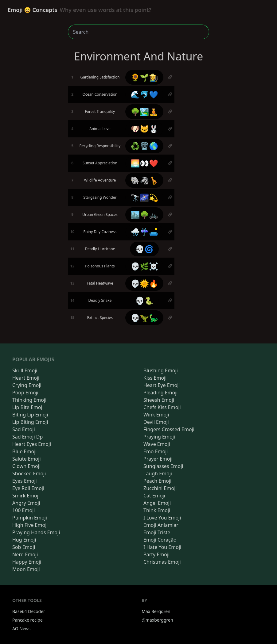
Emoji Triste (157, 532)
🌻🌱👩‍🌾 (144, 77)
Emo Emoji (156, 451)
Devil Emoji (156, 422)
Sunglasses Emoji (163, 466)
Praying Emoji (159, 437)
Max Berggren (156, 611)
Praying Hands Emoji (36, 532)
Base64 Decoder (29, 611)
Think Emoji (157, 510)
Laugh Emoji (158, 473)
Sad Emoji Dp (27, 437)
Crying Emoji (27, 385)
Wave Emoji (157, 444)
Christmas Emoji (162, 562)
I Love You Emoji (162, 518)
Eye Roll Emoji (28, 488)
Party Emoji (156, 554)
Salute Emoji (27, 459)
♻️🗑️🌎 (144, 146)
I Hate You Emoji (162, 547)
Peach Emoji (157, 481)
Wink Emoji (156, 415)
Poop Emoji (25, 393)
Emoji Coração (160, 540)
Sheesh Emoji (159, 400)
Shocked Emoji (29, 473)
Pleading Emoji (160, 393)
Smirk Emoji (26, 496)
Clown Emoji (26, 466)
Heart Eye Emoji (162, 385)
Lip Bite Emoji (28, 407)
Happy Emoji (27, 562)
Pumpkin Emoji (30, 518)
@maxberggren (157, 620)
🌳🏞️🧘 (144, 111)
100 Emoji (23, 510)
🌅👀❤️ (144, 163)
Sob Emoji (24, 547)
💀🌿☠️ (144, 266)
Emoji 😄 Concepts (80, 10)
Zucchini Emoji (160, 488)
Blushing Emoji (161, 370)
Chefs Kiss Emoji (162, 407)
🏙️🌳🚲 (144, 215)
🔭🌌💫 (144, 197)
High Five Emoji (30, 525)
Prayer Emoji (158, 459)
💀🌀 (144, 249)
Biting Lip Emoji (30, 415)
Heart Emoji (26, 378)
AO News (21, 629)
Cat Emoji (154, 496)
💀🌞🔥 (144, 283)
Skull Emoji (25, 370)
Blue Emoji (24, 451)
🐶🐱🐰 (144, 129)
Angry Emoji (26, 503)
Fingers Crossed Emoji (169, 429)
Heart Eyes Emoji (32, 444)
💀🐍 (144, 300)
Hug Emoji (24, 540)
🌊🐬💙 (144, 94)
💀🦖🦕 (144, 318)
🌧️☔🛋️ (144, 232)
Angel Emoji (157, 503)
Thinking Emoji (29, 400)
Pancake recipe (27, 620)
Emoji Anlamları (162, 525)
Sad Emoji (24, 429)
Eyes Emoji (25, 481)
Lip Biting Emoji (30, 422)
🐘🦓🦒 (144, 180)
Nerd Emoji (25, 554)
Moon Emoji (26, 569)
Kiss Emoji (155, 378)
